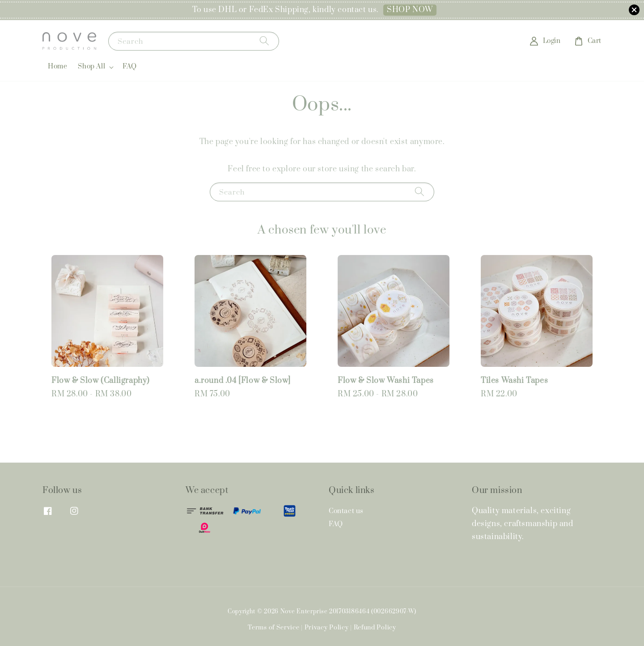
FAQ (130, 66)
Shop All (91, 67)
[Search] (264, 41)
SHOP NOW (410, 10)
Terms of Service (273, 628)
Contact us (346, 511)
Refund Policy (375, 628)
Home (57, 66)
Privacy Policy (327, 628)
